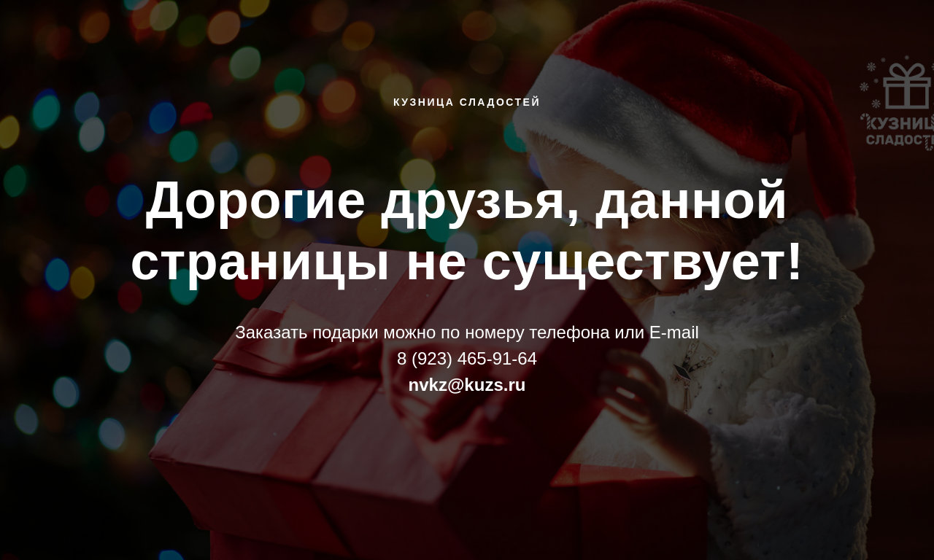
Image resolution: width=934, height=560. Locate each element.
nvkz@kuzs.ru (467, 385)
